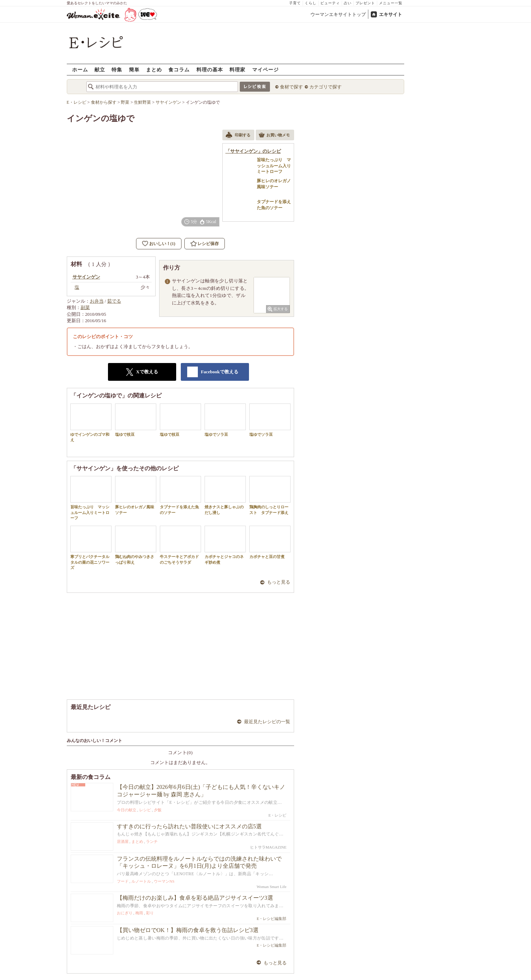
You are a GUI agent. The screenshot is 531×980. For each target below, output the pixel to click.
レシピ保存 (208, 244)
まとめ (154, 69)
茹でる (114, 301)
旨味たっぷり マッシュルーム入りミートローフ (91, 498)
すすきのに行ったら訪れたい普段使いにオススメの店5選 (189, 826)
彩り (150, 913)
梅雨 (139, 913)
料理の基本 (210, 69)
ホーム (80, 69)
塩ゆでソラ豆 (225, 420)
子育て (295, 3)
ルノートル (141, 881)
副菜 (85, 307)
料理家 (237, 69)
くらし (311, 3)
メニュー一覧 (391, 3)
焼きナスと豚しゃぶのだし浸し (225, 495)
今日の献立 (127, 810)
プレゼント (365, 3)
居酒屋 (123, 841)
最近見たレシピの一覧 (267, 722)
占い (348, 3)
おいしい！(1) (162, 244)
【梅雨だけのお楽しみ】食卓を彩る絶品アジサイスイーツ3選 (195, 898)
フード (123, 881)
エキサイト (391, 14)
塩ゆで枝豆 (136, 420)
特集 (117, 69)
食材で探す (291, 87)
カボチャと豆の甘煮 (270, 542)
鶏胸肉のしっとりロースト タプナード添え (270, 495)
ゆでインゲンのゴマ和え (91, 423)
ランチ (152, 841)
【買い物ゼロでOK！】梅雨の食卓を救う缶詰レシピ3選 (188, 930)
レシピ (145, 810)
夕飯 (158, 810)
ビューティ (330, 3)
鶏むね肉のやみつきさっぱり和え (136, 545)
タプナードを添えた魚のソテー (180, 495)
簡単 (134, 69)
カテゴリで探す (326, 87)
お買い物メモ (274, 136)
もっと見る (279, 582)
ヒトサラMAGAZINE (268, 847)
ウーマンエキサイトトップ (338, 14)
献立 (100, 69)
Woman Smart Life (271, 887)
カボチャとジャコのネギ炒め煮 (225, 545)
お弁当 (97, 301)
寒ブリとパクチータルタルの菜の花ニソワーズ (91, 548)
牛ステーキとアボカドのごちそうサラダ (180, 545)
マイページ (265, 69)
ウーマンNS (164, 881)
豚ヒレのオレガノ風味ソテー (136, 495)
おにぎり (125, 913)
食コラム (179, 69)
